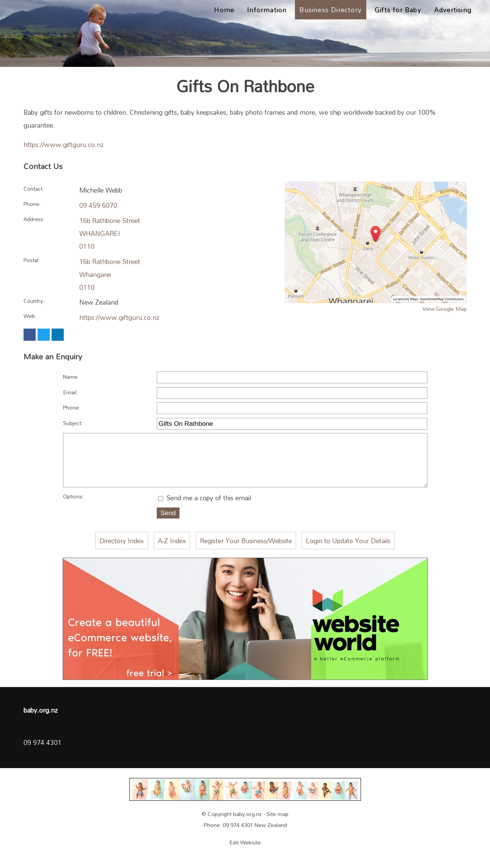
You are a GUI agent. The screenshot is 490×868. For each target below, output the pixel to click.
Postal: (32, 260)
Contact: (34, 189)
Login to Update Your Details (348, 554)
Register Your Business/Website (246, 554)
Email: (70, 392)
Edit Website (245, 856)
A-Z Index (172, 554)
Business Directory (331, 9)
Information (267, 9)
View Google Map (445, 309)
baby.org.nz (247, 827)
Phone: (32, 204)
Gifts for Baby (398, 9)
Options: (73, 510)
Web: (30, 316)
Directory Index (122, 554)
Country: (34, 301)
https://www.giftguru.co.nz (64, 144)
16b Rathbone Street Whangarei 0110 (110, 274)
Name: (71, 377)
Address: (34, 219)
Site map (277, 827)
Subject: (73, 423)
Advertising (453, 9)
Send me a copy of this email (205, 511)
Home (224, 9)
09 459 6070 (98, 205)
